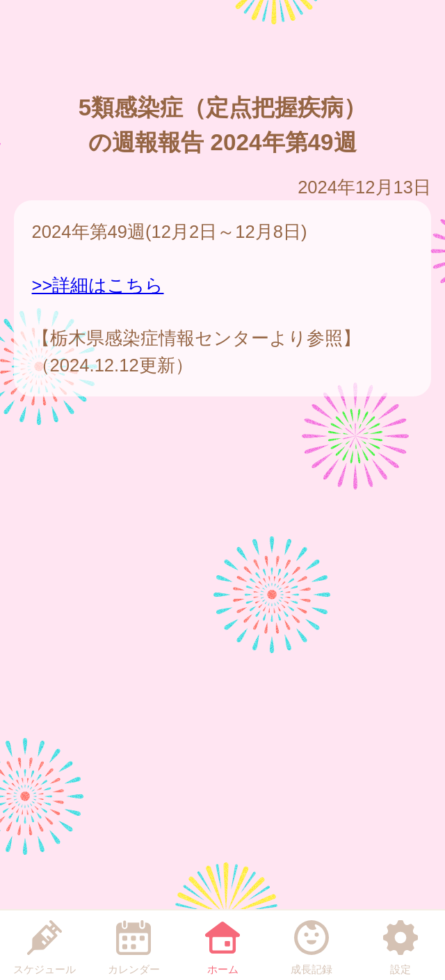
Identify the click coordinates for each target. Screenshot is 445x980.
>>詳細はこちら (98, 285)
